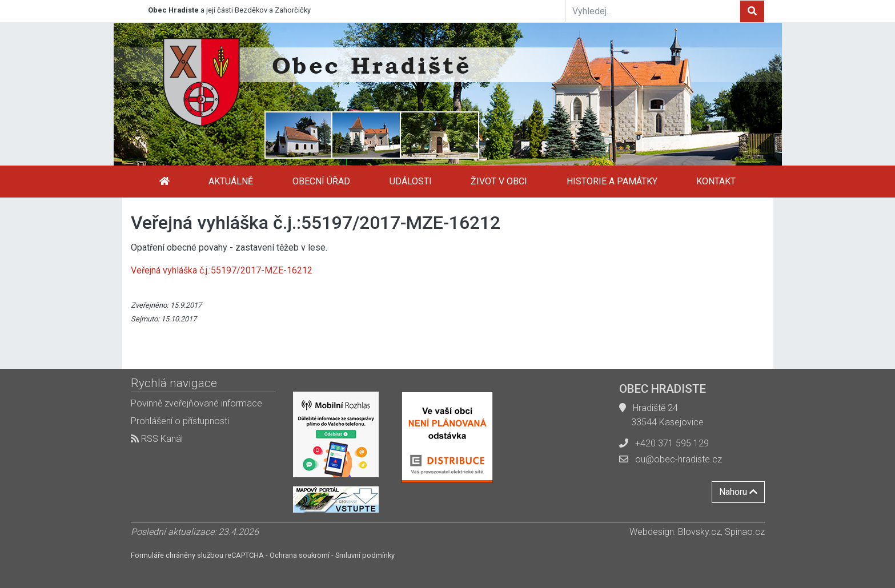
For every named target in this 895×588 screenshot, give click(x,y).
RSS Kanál (157, 439)
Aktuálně (231, 181)
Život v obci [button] (499, 181)
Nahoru (738, 492)
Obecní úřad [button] (321, 181)
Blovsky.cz (699, 532)
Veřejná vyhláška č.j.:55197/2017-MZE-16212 (222, 270)
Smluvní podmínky (365, 555)
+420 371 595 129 (672, 443)
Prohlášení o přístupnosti (180, 421)
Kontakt (716, 181)
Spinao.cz (745, 532)
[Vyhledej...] (653, 11)
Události (411, 181)
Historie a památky (612, 181)
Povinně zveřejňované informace (196, 403)
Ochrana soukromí (300, 555)
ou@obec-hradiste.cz (679, 459)
